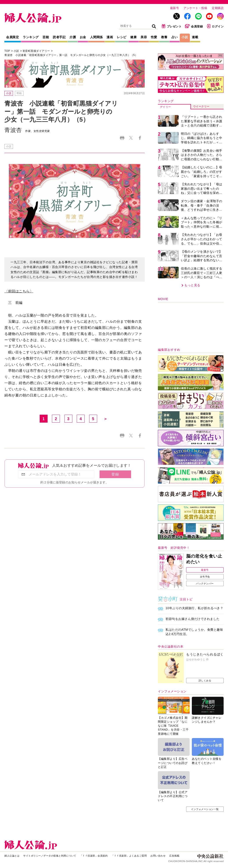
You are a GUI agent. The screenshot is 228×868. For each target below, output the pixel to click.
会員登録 (194, 26)
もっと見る (192, 285)
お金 (83, 37)
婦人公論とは (12, 856)
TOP (7, 51)
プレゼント (172, 26)
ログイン (215, 26)
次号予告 (205, 577)
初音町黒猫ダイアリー (36, 51)
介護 (73, 37)
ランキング (31, 37)
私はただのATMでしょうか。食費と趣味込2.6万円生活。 (194, 632)
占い (175, 37)
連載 (195, 37)
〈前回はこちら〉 (19, 291)
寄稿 (19, 93)
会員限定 (12, 37)
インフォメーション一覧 (205, 809)
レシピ (122, 37)
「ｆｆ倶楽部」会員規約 (94, 856)
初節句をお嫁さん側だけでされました (193, 619)
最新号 (175, 8)
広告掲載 (174, 856)
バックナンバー (205, 583)
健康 (133, 37)
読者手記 (59, 37)
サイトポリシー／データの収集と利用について (50, 856)
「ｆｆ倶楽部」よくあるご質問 (129, 856)
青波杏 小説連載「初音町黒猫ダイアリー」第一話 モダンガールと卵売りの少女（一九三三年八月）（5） (71, 55)
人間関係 (96, 37)
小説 (185, 37)
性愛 (154, 37)
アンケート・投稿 (195, 8)
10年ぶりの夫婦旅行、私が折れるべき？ (194, 608)
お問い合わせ (158, 856)
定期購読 (218, 8)
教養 (164, 37)
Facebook (140, 138)
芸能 (46, 37)
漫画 (110, 37)
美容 (144, 37)
